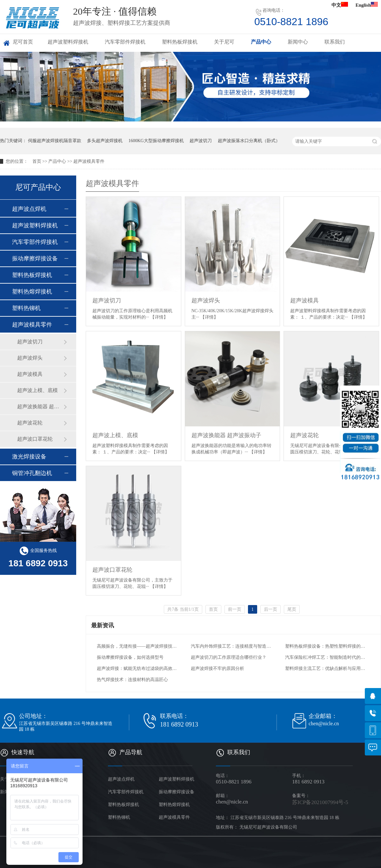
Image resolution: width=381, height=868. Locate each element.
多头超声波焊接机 (105, 141)
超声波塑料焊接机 (68, 42)
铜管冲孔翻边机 (32, 473)
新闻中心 (298, 42)
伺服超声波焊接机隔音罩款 (55, 141)
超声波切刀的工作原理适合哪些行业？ (229, 657)
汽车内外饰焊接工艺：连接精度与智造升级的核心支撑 (232, 646)
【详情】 (159, 317)
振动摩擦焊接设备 (35, 258)
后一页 (271, 609)
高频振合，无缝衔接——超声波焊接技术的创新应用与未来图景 (138, 646)
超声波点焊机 (29, 209)
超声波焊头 (206, 300)
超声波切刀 (201, 141)
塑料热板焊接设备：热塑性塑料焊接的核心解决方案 (326, 646)
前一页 (235, 609)
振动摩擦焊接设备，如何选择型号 (130, 657)
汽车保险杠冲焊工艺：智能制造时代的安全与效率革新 (326, 657)
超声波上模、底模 (115, 435)
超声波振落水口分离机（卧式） (249, 141)
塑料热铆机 (26, 308)
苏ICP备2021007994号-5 (320, 802)
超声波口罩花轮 (112, 570)
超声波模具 (304, 300)
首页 (37, 161)
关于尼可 (224, 42)
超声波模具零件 (89, 161)
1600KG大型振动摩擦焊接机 (156, 141)
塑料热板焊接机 (180, 42)
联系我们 (335, 42)
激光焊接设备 (29, 457)
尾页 (292, 609)
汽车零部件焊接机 (125, 42)
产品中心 (261, 42)
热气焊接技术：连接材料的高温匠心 (132, 680)
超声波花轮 (304, 435)
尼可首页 (23, 42)
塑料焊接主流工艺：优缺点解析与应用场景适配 (326, 668)
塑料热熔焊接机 (32, 292)
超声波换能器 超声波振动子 (227, 435)
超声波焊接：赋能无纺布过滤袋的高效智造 (138, 668)
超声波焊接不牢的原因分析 (217, 668)
